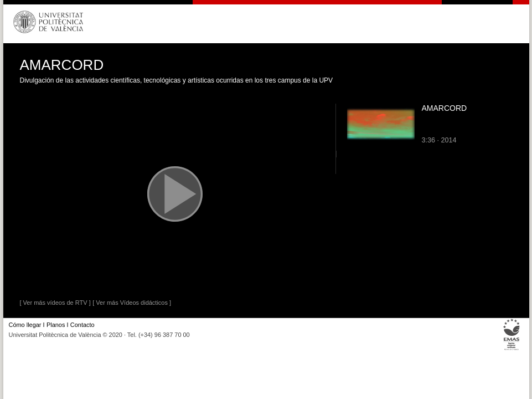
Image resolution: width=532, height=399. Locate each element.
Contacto (82, 325)
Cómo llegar (25, 325)
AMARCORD (445, 108)
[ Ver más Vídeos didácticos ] (132, 303)
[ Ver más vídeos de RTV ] (55, 303)
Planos (56, 325)
